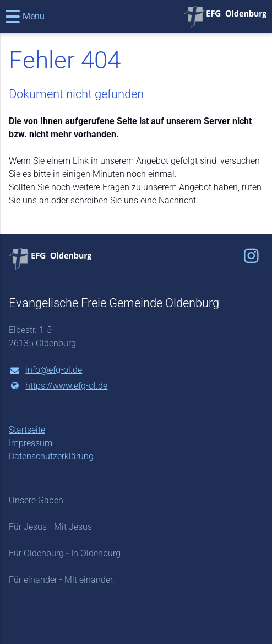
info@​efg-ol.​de (45, 371)
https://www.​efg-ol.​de (58, 386)
